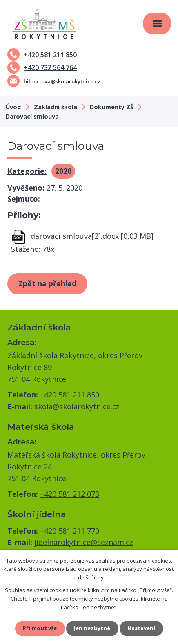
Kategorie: (27, 171)
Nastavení (141, 628)
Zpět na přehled (47, 283)
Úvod (13, 107)
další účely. (91, 577)
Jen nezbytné (92, 628)
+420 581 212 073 (70, 494)
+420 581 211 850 (42, 55)
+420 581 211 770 (70, 531)
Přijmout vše (40, 628)
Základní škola (56, 107)
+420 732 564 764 (42, 67)
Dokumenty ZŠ (112, 107)
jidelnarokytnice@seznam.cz (84, 542)
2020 (63, 171)
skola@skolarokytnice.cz (77, 406)
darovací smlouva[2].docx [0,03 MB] (92, 236)
